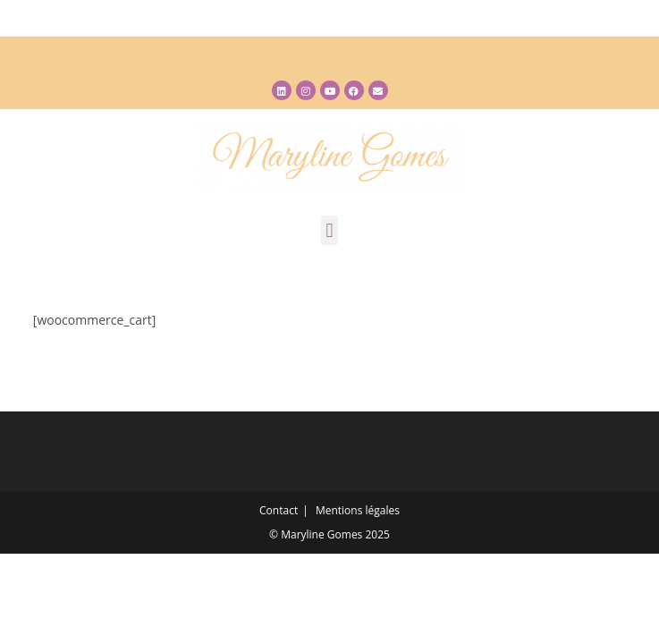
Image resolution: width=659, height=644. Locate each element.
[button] (329, 230)
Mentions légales (358, 510)
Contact (279, 510)
